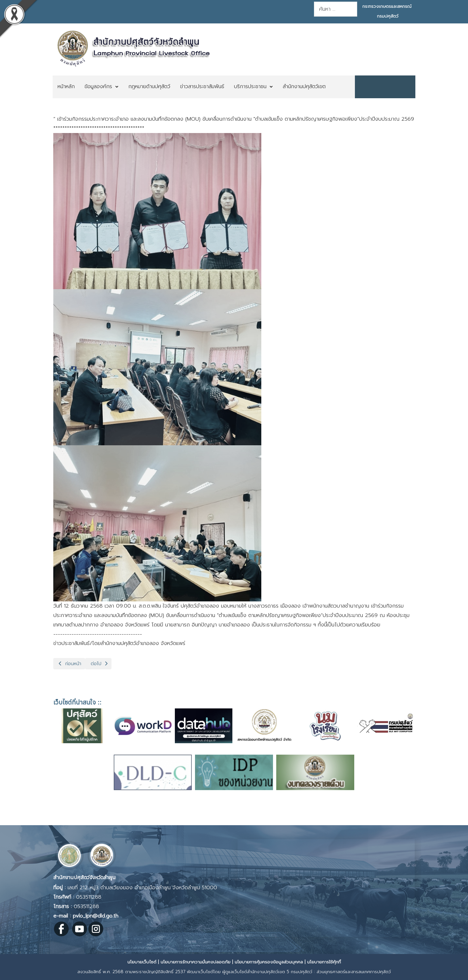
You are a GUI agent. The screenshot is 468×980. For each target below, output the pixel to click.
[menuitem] (66, 87)
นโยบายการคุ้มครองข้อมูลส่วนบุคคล (269, 962)
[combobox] (336, 9)
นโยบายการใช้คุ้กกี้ (324, 962)
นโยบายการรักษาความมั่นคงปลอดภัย (195, 962)
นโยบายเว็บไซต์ (142, 962)
